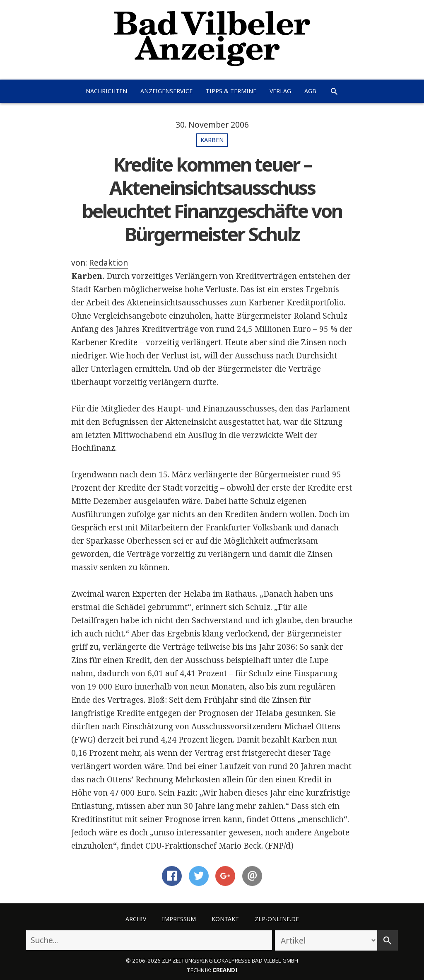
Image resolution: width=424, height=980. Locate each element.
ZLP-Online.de (277, 919)
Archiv (136, 919)
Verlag (280, 91)
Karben (212, 140)
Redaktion (108, 263)
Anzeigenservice (166, 91)
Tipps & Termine (231, 91)
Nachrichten (106, 91)
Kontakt (225, 919)
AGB (310, 91)
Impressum (179, 919)
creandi (225, 970)
